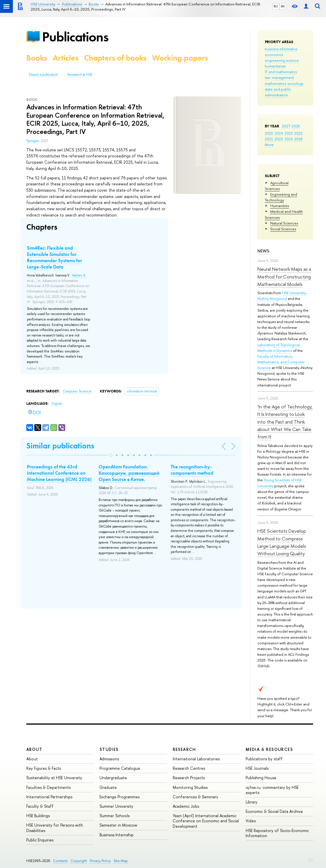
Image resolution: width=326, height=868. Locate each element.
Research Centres (189, 768)
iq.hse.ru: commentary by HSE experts (272, 790)
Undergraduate (113, 778)
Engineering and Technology (281, 197)
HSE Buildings (38, 816)
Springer (33, 141)
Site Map (121, 861)
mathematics (275, 83)
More (269, 145)
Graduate (108, 787)
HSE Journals (257, 768)
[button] (111, 455)
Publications (75, 37)
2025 (269, 133)
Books (37, 58)
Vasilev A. (79, 275)
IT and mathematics (281, 72)
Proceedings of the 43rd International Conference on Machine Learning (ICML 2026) (59, 473)
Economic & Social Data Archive (274, 811)
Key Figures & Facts (44, 768)
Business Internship (117, 835)
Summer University (116, 806)
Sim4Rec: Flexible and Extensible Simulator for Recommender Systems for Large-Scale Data (54, 257)
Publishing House (261, 778)
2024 (279, 133)
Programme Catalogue (120, 768)
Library (252, 802)
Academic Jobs (186, 806)
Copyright (79, 861)
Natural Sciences (284, 223)
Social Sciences (283, 229)
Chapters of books (115, 58)
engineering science (282, 60)
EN (283, 6)
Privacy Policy (100, 861)
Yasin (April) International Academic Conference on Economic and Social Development (206, 821)
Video (251, 821)
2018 (298, 139)
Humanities (280, 206)
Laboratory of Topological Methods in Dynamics (279, 348)
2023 (289, 133)
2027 (286, 126)
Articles (65, 58)
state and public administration (278, 92)
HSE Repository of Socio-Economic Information (277, 833)
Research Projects (189, 778)
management (283, 77)
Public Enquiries (40, 840)
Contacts (60, 861)
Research (184, 749)
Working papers (180, 58)
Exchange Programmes (120, 797)
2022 (298, 133)
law (268, 77)
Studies (109, 749)
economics (274, 55)
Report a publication (43, 75)
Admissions (109, 759)
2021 (269, 139)
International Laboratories (196, 759)
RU (276, 6)
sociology (295, 83)
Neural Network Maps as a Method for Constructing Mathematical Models (284, 276)
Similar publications (60, 446)
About (34, 749)
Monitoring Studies (190, 787)
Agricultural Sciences (277, 186)
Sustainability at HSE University (54, 778)
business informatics (281, 49)
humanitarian (275, 66)
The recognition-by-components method (192, 470)
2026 (296, 126)
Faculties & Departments (48, 787)
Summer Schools (115, 816)
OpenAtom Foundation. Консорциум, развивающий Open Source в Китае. (129, 473)
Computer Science (77, 391)
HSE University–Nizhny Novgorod (282, 296)
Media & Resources (269, 749)
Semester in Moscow (118, 825)
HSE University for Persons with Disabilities (55, 828)
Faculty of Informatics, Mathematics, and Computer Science (281, 362)
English (57, 404)
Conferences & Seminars (195, 797)
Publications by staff (264, 759)
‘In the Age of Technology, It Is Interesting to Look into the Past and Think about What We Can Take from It (285, 422)
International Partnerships (49, 797)
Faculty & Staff (40, 806)
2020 (279, 139)
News (263, 251)
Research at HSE (80, 75)
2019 (289, 139)
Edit (311, 860)
